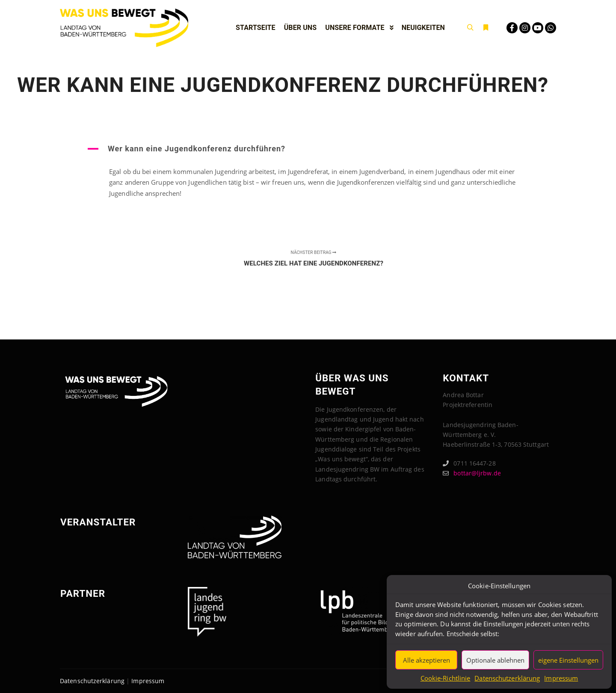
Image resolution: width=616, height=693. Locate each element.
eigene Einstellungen (568, 660)
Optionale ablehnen (495, 660)
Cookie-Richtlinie (446, 678)
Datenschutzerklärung (507, 678)
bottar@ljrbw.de (472, 473)
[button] (308, 149)
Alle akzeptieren (426, 660)
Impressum (561, 678)
